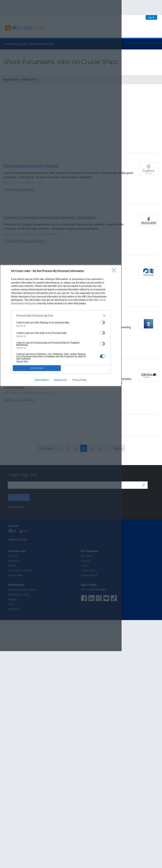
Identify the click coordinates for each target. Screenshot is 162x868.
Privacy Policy (79, 380)
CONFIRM (37, 368)
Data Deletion (42, 380)
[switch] (103, 322)
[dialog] (61, 326)
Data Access (61, 380)
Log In (151, 17)
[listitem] (61, 316)
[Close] (115, 271)
